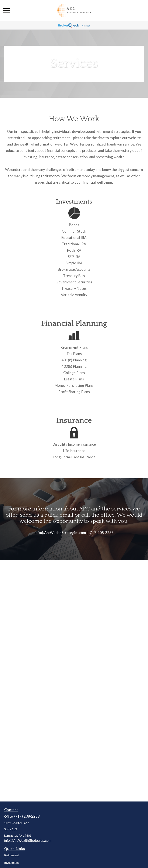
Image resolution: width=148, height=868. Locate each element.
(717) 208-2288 (27, 816)
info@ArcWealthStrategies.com (28, 841)
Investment (11, 863)
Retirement (11, 855)
